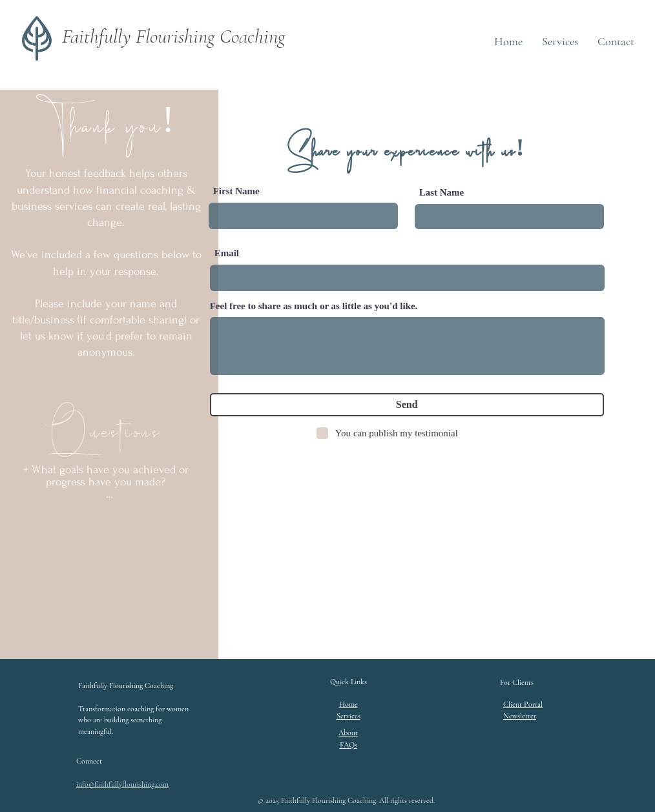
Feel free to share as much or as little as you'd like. (314, 306)
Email (227, 253)
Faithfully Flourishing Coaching (174, 36)
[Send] (407, 405)
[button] (520, 716)
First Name (236, 191)
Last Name (442, 193)
